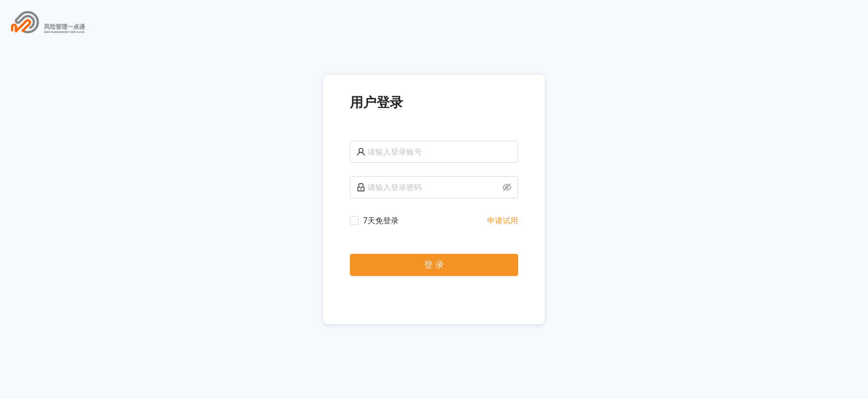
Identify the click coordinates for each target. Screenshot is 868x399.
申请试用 (503, 221)
